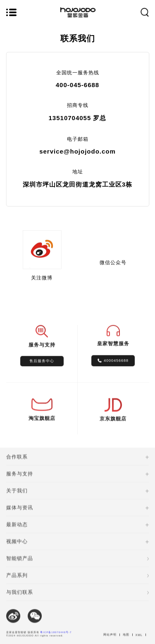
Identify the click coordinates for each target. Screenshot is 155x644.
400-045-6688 (77, 85)
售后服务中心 (42, 365)
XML (139, 642)
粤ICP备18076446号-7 (56, 639)
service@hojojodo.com (77, 151)
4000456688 (116, 364)
